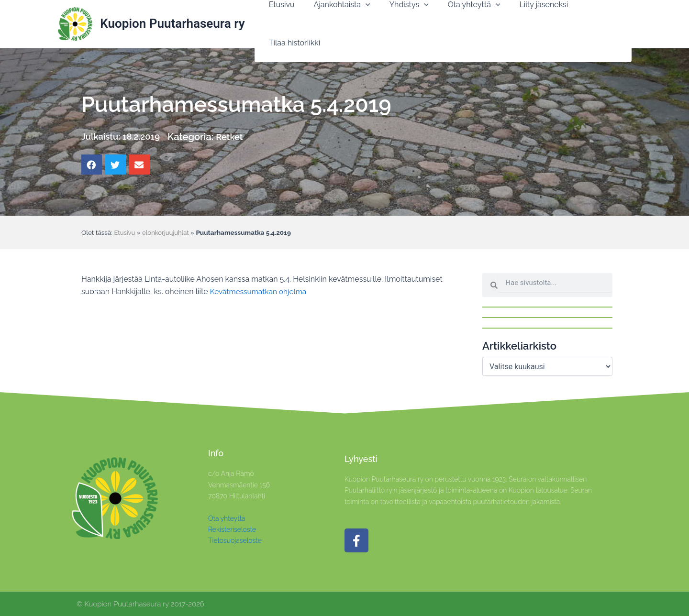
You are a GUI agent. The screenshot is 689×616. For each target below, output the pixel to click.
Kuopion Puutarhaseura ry (172, 23)
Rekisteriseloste (232, 529)
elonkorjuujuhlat (167, 232)
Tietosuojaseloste (235, 540)
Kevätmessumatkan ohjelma (260, 291)
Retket (238, 137)
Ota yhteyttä (227, 518)
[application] (361, 24)
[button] (338, 24)
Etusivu (125, 232)
